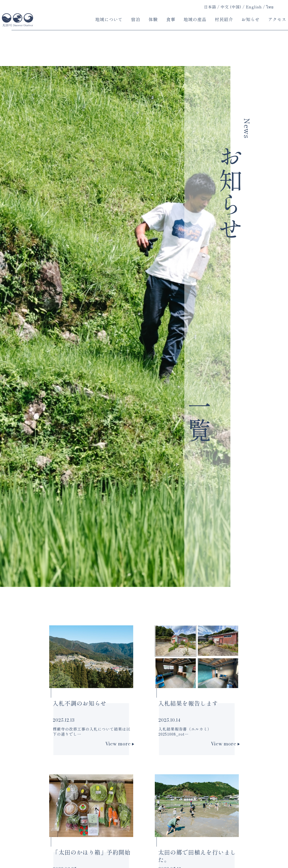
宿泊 (136, 19)
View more (120, 744)
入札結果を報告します (188, 703)
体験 (153, 19)
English (254, 7)
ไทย (270, 7)
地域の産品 (195, 19)
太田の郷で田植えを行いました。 (197, 856)
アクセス (277, 19)
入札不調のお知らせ (80, 703)
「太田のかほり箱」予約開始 (92, 852)
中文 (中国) (231, 7)
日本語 (210, 7)
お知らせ (251, 19)
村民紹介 (224, 19)
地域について (109, 19)
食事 (171, 19)
